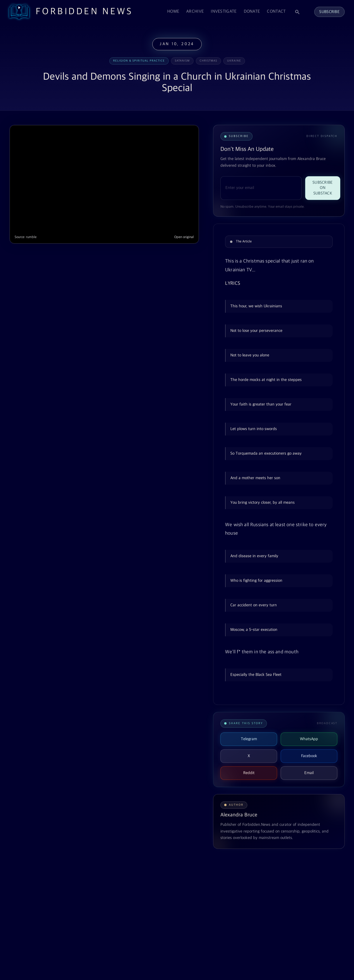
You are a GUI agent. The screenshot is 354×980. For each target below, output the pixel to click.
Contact (276, 12)
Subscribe (329, 12)
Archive (195, 12)
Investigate (224, 12)
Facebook (309, 756)
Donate (252, 12)
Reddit (249, 773)
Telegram (249, 739)
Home (173, 12)
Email (309, 773)
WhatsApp (309, 739)
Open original (184, 237)
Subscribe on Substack (323, 188)
